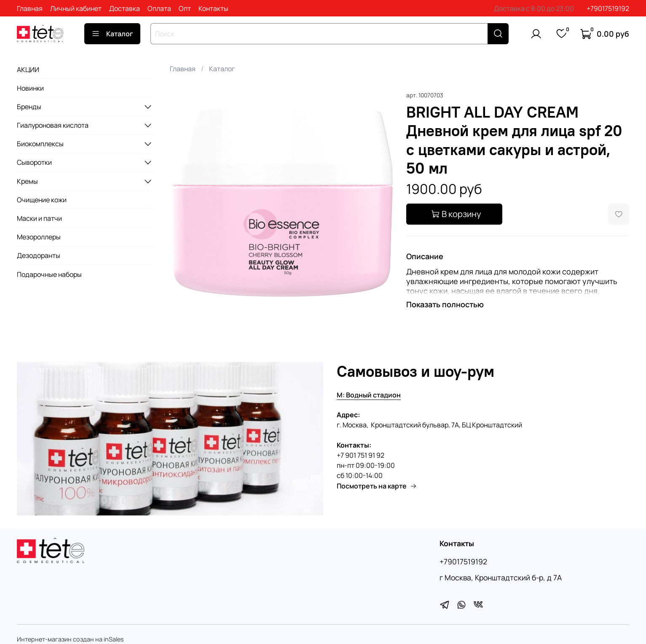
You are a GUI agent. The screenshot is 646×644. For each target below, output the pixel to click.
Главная (30, 8)
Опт (185, 8)
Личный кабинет (76, 8)
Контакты (213, 8)
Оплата (159, 8)
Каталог (112, 34)
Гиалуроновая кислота (53, 125)
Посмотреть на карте (377, 486)
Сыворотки (34, 162)
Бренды (29, 107)
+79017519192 (608, 8)
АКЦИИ (28, 70)
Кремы (27, 181)
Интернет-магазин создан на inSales (70, 639)
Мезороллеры (39, 237)
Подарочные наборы (49, 274)
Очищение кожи (42, 200)
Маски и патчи (39, 218)
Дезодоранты (39, 255)
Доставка (125, 8)
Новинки (30, 88)
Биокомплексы (40, 144)
